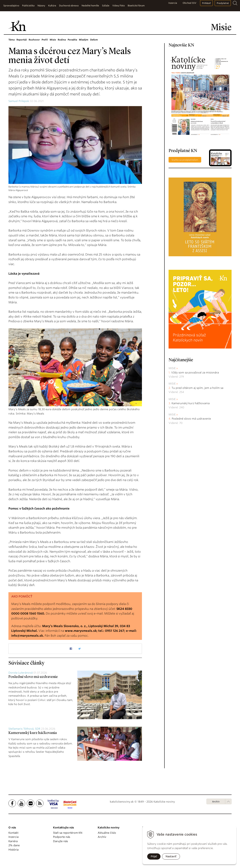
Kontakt (13, 833)
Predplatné (223, 3)
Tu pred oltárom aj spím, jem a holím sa (197, 388)
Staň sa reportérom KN (68, 833)
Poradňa (72, 40)
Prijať (154, 856)
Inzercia (173, 3)
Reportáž (22, 40)
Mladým (84, 40)
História (13, 850)
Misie (53, 40)
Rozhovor (34, 40)
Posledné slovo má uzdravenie (33, 677)
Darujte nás (60, 841)
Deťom (94, 40)
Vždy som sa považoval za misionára (195, 373)
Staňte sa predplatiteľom (185, 160)
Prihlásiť (206, 3)
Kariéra (13, 841)
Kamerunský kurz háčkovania (33, 733)
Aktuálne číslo (107, 833)
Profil (45, 40)
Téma (12, 40)
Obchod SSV (189, 3)
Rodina (62, 40)
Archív (216, 802)
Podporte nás (62, 837)
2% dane (14, 845)
